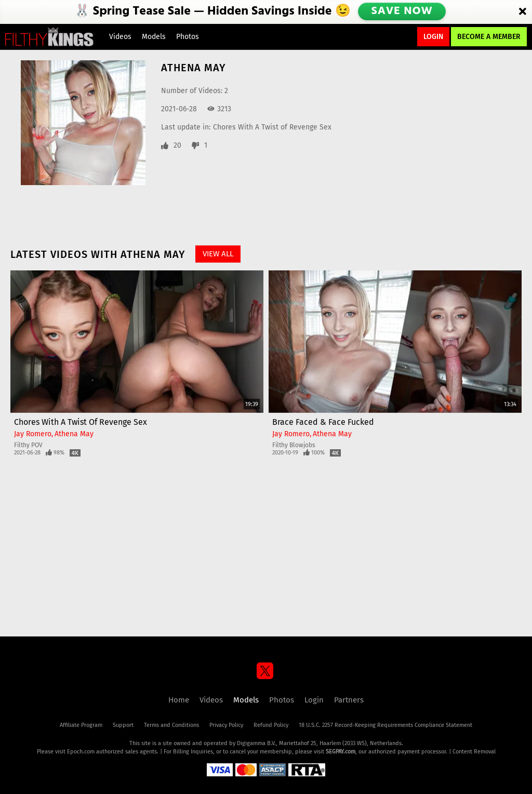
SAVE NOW (403, 11)
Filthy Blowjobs (294, 445)
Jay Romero (33, 434)
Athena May (74, 434)
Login (433, 37)
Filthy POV (28, 445)
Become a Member (489, 37)
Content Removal (474, 752)
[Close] (523, 12)
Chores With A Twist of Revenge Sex (272, 127)
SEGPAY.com (341, 752)
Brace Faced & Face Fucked (323, 422)
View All (218, 254)
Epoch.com (81, 752)
